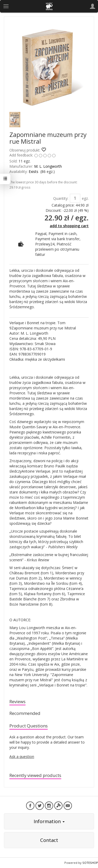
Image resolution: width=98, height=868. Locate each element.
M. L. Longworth (48, 166)
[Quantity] (75, 198)
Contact (49, 840)
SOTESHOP (90, 863)
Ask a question (22, 757)
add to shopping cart (69, 226)
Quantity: (61, 198)
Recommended (25, 713)
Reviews (17, 701)
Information (49, 821)
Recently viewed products (35, 775)
